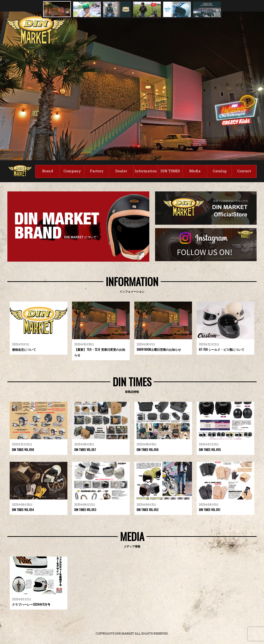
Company (72, 171)
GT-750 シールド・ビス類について (222, 350)
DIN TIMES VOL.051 (210, 510)
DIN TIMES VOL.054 (23, 510)
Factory (97, 171)
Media (195, 171)
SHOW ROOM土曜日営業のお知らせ (159, 350)
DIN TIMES (170, 171)
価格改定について (24, 350)
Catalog (220, 171)
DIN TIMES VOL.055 (210, 450)
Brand (48, 171)
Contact (244, 171)
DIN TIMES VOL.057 (85, 450)
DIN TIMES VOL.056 (148, 450)
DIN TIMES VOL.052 (148, 510)
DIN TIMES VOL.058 (23, 450)
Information (146, 171)
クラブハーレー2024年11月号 (31, 605)
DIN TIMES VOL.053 (85, 510)
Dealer (121, 171)
